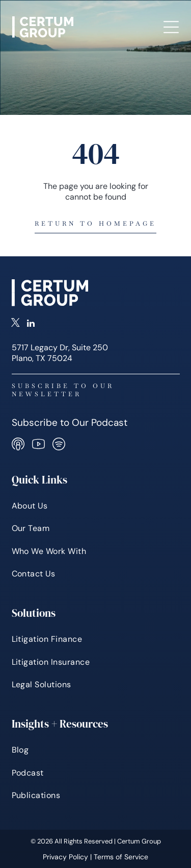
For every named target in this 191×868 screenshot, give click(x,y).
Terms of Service (121, 857)
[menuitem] (96, 506)
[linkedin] (31, 324)
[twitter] (16, 324)
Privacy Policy (65, 857)
